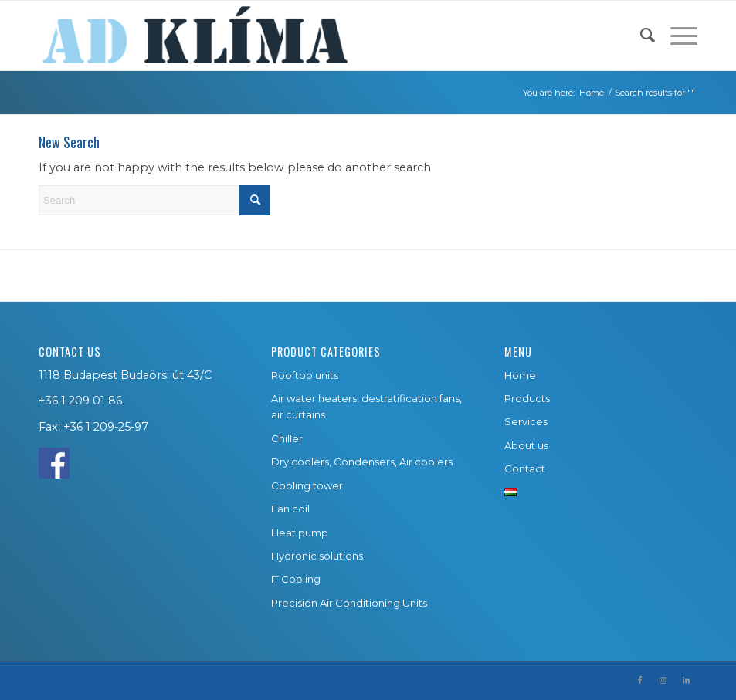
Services (526, 421)
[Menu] (676, 36)
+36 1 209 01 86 (80, 401)
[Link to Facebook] (639, 681)
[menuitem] (640, 36)
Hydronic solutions (317, 556)
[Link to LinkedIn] (686, 681)
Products (527, 398)
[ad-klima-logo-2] (195, 36)
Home (520, 375)
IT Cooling (296, 579)
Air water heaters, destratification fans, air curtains (366, 406)
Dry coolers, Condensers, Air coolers (362, 462)
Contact (525, 468)
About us (526, 445)
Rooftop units (305, 375)
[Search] (640, 36)
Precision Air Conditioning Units (349, 603)
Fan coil (290, 509)
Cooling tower (307, 485)
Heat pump (300, 533)
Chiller (287, 438)
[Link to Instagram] (663, 681)
